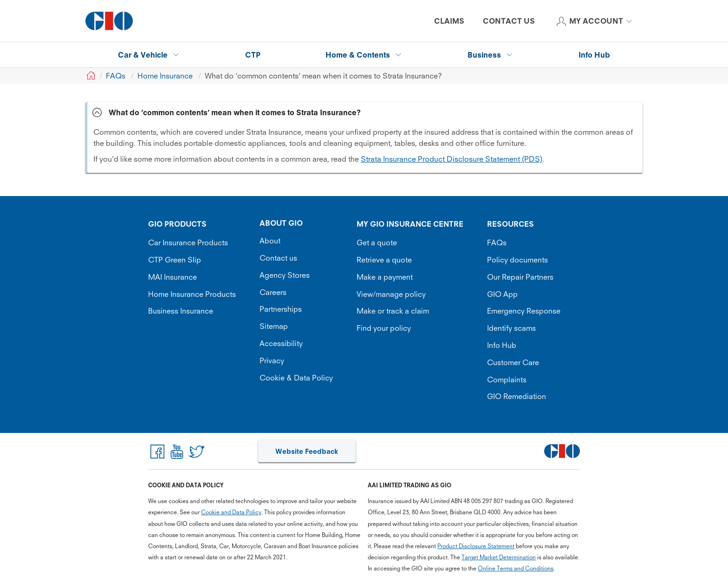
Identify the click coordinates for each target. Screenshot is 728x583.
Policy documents (517, 260)
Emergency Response (524, 311)
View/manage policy (391, 294)
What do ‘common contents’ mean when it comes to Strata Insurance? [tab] (235, 112)
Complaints (507, 380)
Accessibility (281, 343)
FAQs (497, 242)
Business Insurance (181, 311)
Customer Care (513, 362)
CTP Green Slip (175, 260)
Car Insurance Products (188, 242)
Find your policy (384, 328)
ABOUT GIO (281, 223)
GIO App (502, 294)
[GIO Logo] (109, 21)
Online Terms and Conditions (516, 568)
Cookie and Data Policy (231, 512)
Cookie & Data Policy (296, 378)
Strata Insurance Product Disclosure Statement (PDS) (452, 159)
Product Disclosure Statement (476, 546)
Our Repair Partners (520, 277)
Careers (273, 292)
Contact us (278, 258)
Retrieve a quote (384, 260)
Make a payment (385, 277)
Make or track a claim (393, 311)
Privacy (272, 360)
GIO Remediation (517, 396)
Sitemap (274, 326)
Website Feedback (307, 451)
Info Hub (502, 345)
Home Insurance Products (192, 294)
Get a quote (377, 242)
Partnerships (281, 309)
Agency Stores (285, 275)
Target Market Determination (499, 557)
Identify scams (511, 328)
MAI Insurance (172, 277)
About (270, 241)
